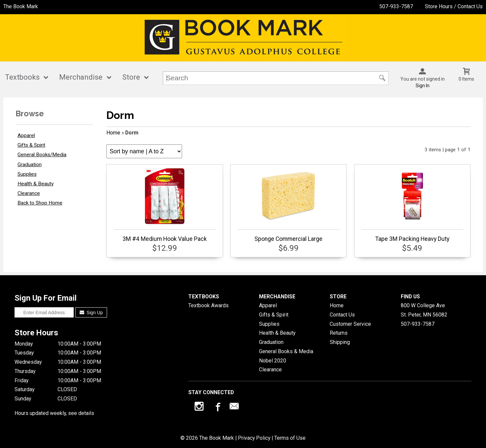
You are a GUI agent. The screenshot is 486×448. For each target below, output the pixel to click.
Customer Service (350, 324)
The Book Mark (21, 6)
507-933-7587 (396, 6)
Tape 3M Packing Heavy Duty (412, 205)
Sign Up (91, 313)
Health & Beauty (36, 184)
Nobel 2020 (273, 361)
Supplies (27, 174)
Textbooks (22, 77)
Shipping (340, 342)
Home (113, 133)
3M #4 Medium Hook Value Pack (165, 205)
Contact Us (342, 315)
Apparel (26, 135)
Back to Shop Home (40, 203)
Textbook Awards (208, 305)
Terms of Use (290, 438)
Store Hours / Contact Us (454, 6)
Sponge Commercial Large (288, 205)
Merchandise (81, 77)
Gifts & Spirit (31, 145)
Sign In (423, 86)
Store (131, 77)
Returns (339, 333)
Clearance (29, 193)
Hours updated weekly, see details (54, 413)
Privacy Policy (254, 438)
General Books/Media (42, 155)
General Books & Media (286, 351)
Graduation (30, 165)
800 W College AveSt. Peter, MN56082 (424, 310)
